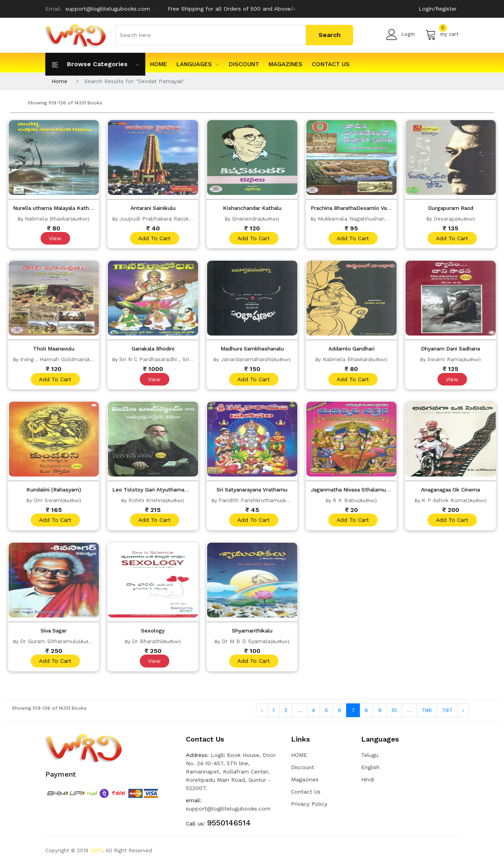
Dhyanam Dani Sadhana (450, 350)
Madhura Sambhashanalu (252, 350)
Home (59, 81)
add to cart (154, 239)
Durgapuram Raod (450, 208)
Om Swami (48, 502)
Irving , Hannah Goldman (53, 360)
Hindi (368, 783)
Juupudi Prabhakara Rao (152, 219)
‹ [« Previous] (262, 714)
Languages (198, 64)
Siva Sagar (54, 633)
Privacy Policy (309, 807)
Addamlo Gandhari (351, 350)
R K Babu (345, 502)
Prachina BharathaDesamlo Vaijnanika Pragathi (375, 208)
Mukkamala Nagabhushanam (355, 219)
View (55, 239)
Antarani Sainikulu (153, 208)
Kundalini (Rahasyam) (54, 491)
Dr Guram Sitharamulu (49, 644)
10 (394, 714)
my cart (442, 34)
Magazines (285, 64)
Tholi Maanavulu (54, 350)
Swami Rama (445, 360)
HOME (158, 64)
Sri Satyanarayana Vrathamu (252, 491)
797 (447, 714)
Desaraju (445, 219)
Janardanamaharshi (246, 360)
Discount (244, 64)
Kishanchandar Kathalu (252, 208)
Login (401, 34)
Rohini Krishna (147, 502)
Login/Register (438, 9)
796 (427, 714)
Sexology (153, 633)
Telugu (370, 759)
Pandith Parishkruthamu (250, 502)
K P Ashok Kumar (445, 502)
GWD (96, 854)
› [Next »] (463, 714)
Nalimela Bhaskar (48, 219)
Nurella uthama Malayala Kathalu (58, 208)
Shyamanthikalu (252, 633)
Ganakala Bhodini (153, 350)
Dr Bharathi (147, 644)
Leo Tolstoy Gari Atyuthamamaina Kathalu (171, 491)
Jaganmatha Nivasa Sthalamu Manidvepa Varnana (379, 491)
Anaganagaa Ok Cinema (450, 491)
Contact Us (331, 64)
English (370, 771)
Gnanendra (246, 219)
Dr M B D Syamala (246, 644)
